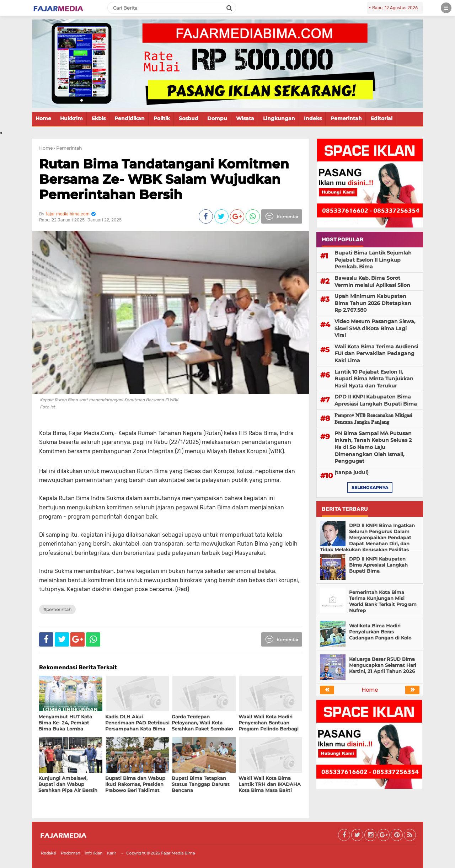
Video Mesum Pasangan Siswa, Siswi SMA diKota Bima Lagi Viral (375, 328)
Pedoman (70, 853)
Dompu (217, 118)
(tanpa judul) (352, 472)
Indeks (313, 118)
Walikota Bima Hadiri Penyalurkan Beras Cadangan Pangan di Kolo (380, 632)
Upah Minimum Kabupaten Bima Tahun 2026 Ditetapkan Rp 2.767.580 (373, 303)
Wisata (245, 118)
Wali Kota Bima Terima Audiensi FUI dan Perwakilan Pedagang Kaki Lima (376, 353)
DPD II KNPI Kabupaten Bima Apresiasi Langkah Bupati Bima (376, 400)
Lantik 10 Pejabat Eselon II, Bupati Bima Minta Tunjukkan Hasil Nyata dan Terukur (374, 379)
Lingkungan (279, 118)
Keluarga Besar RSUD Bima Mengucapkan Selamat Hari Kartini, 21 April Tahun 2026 (383, 665)
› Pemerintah (68, 148)
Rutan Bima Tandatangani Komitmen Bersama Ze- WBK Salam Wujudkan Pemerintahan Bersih (164, 179)
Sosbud (189, 118)
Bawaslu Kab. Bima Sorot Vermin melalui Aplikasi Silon (372, 282)
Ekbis (99, 118)
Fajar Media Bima (178, 853)
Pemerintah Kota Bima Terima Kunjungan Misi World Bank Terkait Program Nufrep (383, 601)
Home (43, 118)
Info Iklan (93, 853)
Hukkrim (71, 118)
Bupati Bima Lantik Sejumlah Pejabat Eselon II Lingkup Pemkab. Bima (373, 260)
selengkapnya (370, 487)
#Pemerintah (57, 609)
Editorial (382, 118)
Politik (162, 118)
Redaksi (49, 853)
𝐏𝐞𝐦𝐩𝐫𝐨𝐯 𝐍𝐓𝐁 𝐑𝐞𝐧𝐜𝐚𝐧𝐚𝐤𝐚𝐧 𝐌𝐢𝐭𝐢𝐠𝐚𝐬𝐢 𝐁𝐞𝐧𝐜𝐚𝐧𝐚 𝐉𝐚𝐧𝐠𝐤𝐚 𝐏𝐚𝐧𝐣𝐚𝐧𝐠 (373, 419)
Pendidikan (130, 118)
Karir (111, 853)
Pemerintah (346, 118)
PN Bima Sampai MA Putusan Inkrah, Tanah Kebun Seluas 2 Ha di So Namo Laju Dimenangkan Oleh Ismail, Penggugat (373, 447)
